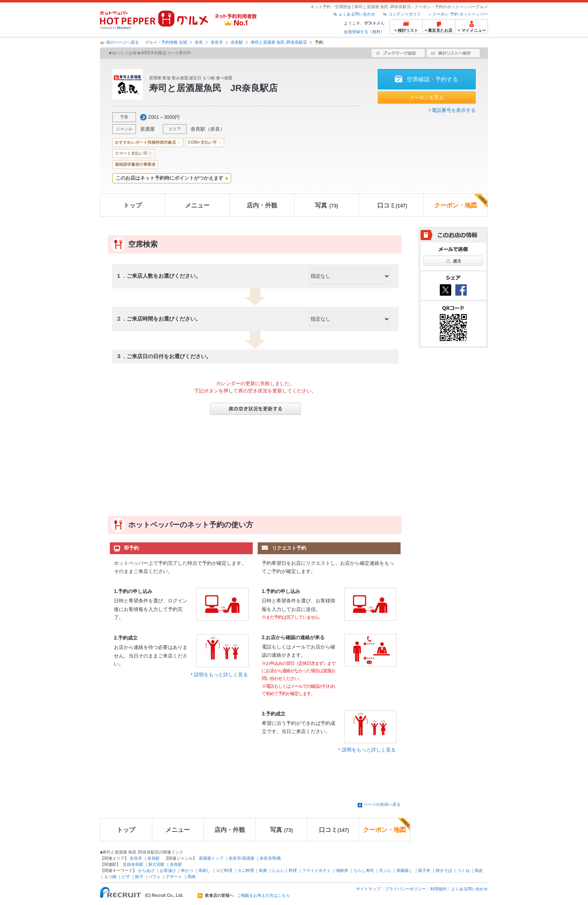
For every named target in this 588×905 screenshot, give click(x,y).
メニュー (197, 205)
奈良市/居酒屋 (242, 858)
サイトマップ (368, 889)
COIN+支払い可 (202, 142)
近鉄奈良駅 (133, 864)
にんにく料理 (285, 870)
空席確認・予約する (432, 79)
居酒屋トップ (211, 858)
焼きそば (444, 870)
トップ (133, 205)
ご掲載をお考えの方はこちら (263, 896)
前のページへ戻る (122, 42)
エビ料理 (224, 870)
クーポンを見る (427, 98)
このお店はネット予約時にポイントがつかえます (169, 178)
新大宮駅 (156, 864)
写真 (326, 205)
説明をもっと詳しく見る (221, 675)
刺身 (263, 870)
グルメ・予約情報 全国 (166, 42)
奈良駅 (237, 42)
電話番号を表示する (454, 110)
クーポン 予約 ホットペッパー (460, 14)
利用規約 (439, 889)
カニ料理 (246, 870)
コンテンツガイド (405, 14)
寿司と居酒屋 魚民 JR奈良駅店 (279, 42)
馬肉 (192, 877)
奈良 (199, 42)
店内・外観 (262, 205)
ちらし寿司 (364, 870)
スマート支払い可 (131, 153)
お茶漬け (168, 870)
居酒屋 (147, 129)
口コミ (392, 205)
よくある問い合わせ (357, 14)
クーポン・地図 (461, 201)
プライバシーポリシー (405, 889)
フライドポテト (316, 870)
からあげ (146, 870)
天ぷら (385, 870)
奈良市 (217, 42)
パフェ (154, 877)
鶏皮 (479, 870)
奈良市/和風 (271, 858)
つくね (463, 870)
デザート (174, 877)
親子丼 (424, 870)
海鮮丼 (342, 870)
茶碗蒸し (405, 870)
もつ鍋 (110, 877)
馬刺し (205, 870)
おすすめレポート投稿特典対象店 (145, 142)
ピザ (126, 877)
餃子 (139, 877)
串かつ (187, 870)
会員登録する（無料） (364, 32)
